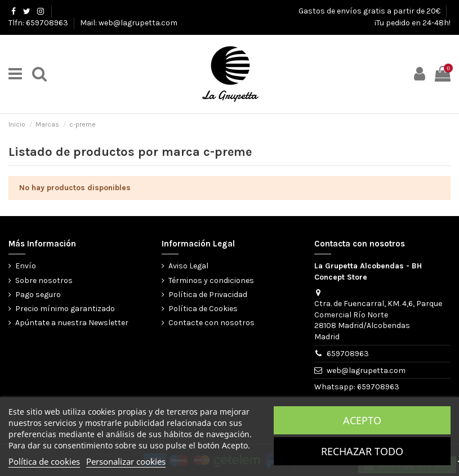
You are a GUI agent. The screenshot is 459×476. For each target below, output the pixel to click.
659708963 (348, 354)
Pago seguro (38, 295)
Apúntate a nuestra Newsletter (72, 323)
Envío (26, 266)
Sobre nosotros (44, 280)
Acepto (362, 420)
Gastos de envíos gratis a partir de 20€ (370, 11)
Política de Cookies (203, 309)
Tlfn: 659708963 (39, 23)
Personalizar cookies (126, 461)
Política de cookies (44, 461)
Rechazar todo (362, 451)
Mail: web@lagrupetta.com (129, 23)
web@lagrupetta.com (366, 371)
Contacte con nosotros (211, 323)
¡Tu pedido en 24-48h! (413, 23)
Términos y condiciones (211, 280)
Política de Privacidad (208, 295)
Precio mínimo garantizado (65, 309)
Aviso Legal (188, 266)
